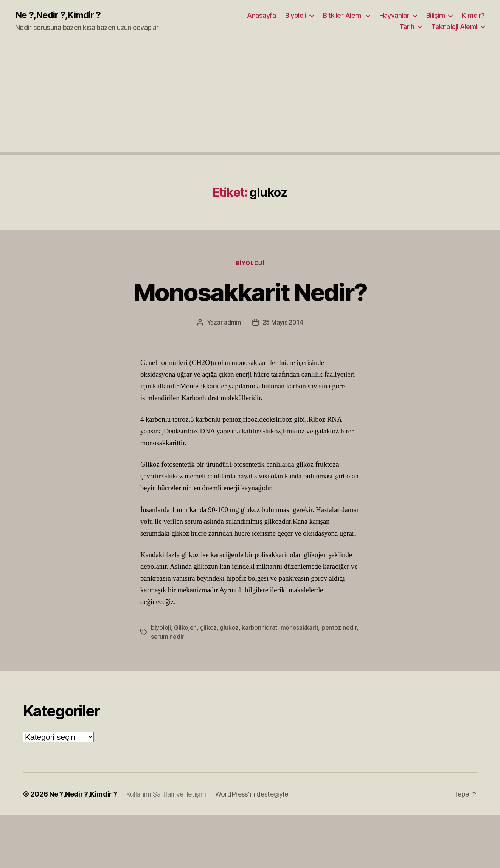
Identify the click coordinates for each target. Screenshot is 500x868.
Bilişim (436, 15)
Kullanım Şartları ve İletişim (166, 794)
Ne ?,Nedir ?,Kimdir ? (58, 15)
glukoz (229, 627)
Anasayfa (261, 15)
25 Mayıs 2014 (283, 322)
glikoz (208, 627)
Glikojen (185, 627)
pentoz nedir (339, 627)
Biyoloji (296, 15)
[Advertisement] (250, 99)
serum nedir (167, 637)
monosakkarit (300, 627)
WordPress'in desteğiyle (252, 794)
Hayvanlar (394, 15)
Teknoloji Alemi (454, 27)
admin (232, 322)
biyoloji (161, 627)
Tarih (407, 27)
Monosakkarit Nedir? (250, 292)
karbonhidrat (259, 627)
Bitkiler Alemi (343, 15)
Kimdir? (473, 15)
